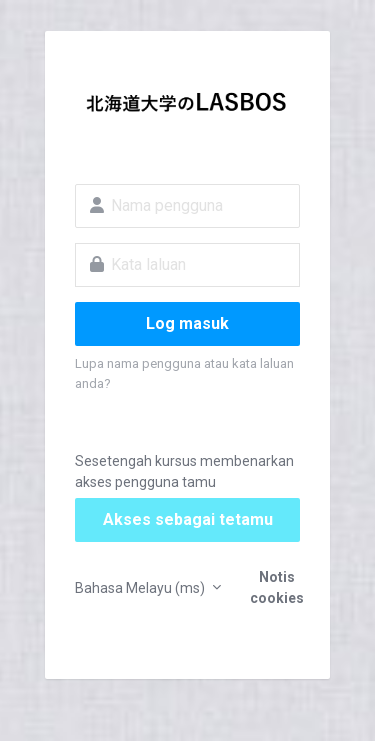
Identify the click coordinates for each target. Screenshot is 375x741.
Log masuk (187, 323)
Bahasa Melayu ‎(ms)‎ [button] (141, 588)
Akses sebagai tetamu (188, 519)
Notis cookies (277, 587)
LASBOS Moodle (187, 106)
